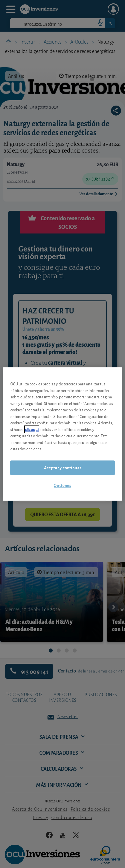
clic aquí (32, 429)
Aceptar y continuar (62, 467)
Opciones (62, 485)
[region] (62, 434)
